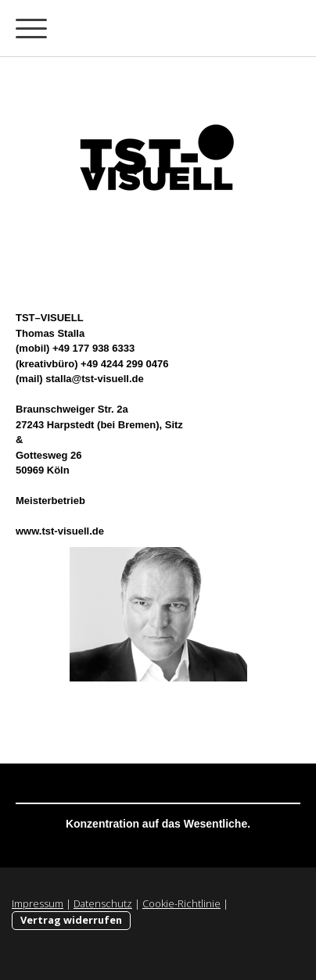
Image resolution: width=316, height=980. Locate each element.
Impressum (38, 903)
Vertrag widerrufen (71, 920)
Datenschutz (103, 903)
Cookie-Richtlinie (181, 903)
